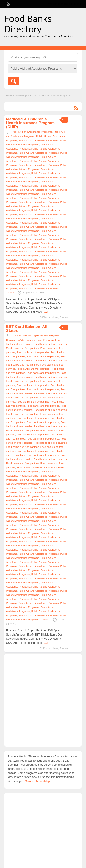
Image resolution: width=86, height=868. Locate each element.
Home (9, 95)
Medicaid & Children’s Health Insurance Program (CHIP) (31, 123)
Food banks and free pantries (50, 344)
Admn (11, 293)
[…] (46, 312)
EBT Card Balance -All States (27, 329)
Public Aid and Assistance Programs (32, 132)
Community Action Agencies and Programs (36, 335)
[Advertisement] (43, 700)
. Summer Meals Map (36, 781)
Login (76, 4)
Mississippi (21, 95)
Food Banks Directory (28, 24)
